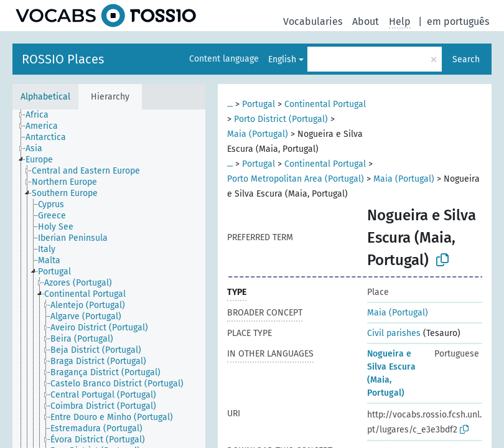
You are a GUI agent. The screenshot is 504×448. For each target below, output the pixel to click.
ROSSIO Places (63, 59)
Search (466, 59)
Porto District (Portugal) (281, 119)
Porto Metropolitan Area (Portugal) (296, 179)
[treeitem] (42, 115)
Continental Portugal (325, 104)
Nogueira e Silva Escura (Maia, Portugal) (391, 373)
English (282, 59)
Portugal (259, 104)
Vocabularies (313, 21)
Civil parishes (394, 333)
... (230, 104)
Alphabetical (45, 97)
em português (458, 21)
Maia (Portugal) (258, 134)
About (366, 21)
